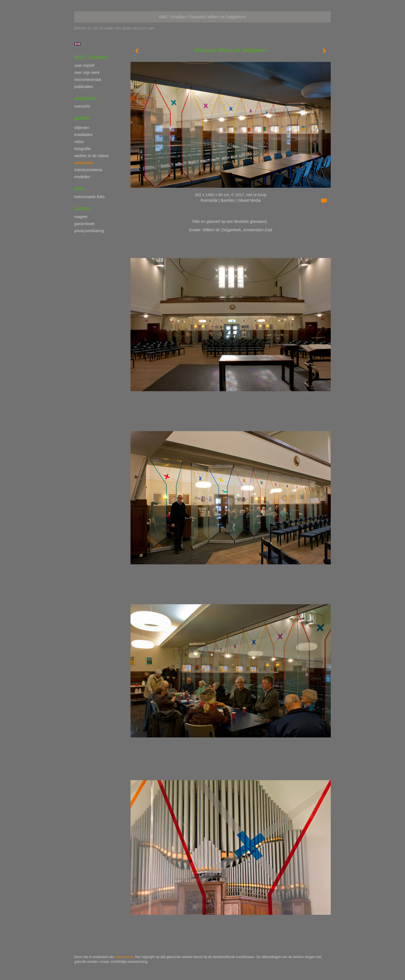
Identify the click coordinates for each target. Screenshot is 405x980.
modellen (82, 177)
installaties (83, 135)
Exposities (85, 98)
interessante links (89, 197)
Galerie (82, 118)
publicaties (84, 87)
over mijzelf (84, 65)
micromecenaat (88, 80)
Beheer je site (86, 28)
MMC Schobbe (172, 17)
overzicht (82, 106)
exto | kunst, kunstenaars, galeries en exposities (90, 17)
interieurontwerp (88, 170)
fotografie (82, 149)
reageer (81, 217)
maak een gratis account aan (129, 28)
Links (79, 189)
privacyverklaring (89, 231)
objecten (82, 128)
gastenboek (84, 224)
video (79, 142)
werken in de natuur (92, 156)
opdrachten (84, 163)
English (77, 44)
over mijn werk (87, 73)
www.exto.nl (124, 957)
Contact (82, 209)
